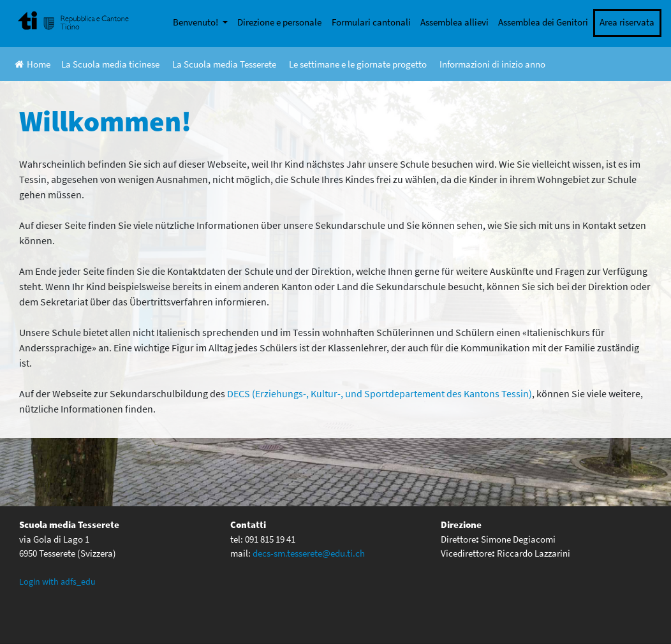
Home (33, 64)
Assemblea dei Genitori (543, 22)
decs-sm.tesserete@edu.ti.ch (309, 553)
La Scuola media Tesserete (224, 64)
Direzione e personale (279, 22)
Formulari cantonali (371, 22)
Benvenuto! (196, 22)
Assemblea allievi (454, 22)
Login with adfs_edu (57, 582)
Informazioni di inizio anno (492, 64)
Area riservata (627, 22)
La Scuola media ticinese (110, 64)
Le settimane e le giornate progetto (358, 64)
